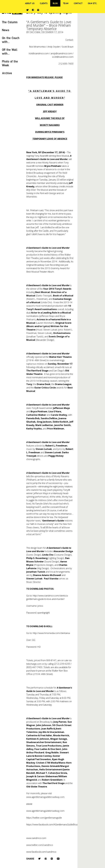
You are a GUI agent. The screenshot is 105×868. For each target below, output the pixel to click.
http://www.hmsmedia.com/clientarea (51, 633)
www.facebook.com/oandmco (41, 852)
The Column (10, 22)
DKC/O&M (35, 32)
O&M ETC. (93, 3)
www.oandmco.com (36, 838)
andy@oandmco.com (61, 53)
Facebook (33, 10)
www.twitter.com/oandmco (40, 845)
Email (58, 859)
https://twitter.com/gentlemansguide (44, 818)
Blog (55, 3)
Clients (44, 3)
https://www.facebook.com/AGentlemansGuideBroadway (55, 824)
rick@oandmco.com (39, 53)
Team (66, 3)
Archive (7, 73)
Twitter (27, 10)
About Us (30, 3)
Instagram (38, 10)
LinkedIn (52, 859)
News (6, 30)
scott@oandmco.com (63, 57)
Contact (78, 3)
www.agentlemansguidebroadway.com (45, 797)
